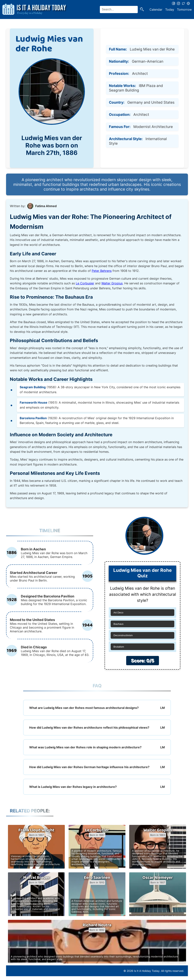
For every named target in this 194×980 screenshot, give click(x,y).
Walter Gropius (112, 283)
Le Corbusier (85, 283)
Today (170, 9)
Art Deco (118, 613)
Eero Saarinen (97, 878)
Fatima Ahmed (46, 206)
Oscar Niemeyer (158, 878)
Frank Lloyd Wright (36, 830)
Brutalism (119, 647)
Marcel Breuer (36, 878)
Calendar (156, 9)
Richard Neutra (97, 925)
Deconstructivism (123, 635)
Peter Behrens (102, 271)
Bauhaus (119, 624)
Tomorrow (184, 9)
